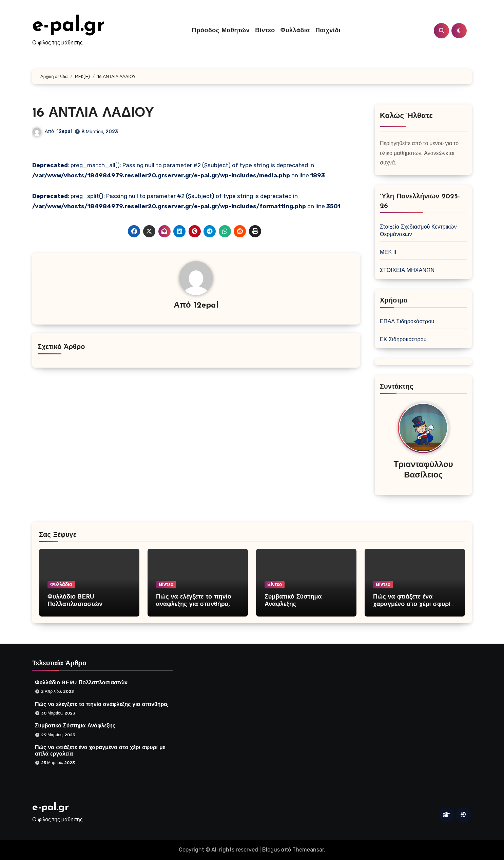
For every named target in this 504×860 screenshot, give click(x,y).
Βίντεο (265, 31)
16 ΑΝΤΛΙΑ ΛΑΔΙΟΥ (93, 113)
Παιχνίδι (328, 31)
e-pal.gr (69, 26)
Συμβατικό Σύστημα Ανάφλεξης (74, 725)
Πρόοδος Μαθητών (221, 31)
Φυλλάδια (295, 31)
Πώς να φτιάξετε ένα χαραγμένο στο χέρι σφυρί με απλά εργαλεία (412, 604)
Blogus (271, 850)
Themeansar (308, 850)
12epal (64, 131)
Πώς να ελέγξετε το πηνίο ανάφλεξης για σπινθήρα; (100, 703)
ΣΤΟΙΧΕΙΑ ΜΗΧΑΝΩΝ (407, 270)
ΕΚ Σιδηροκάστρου (403, 339)
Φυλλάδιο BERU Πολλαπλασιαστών (80, 682)
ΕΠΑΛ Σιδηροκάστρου (407, 321)
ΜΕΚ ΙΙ (388, 252)
